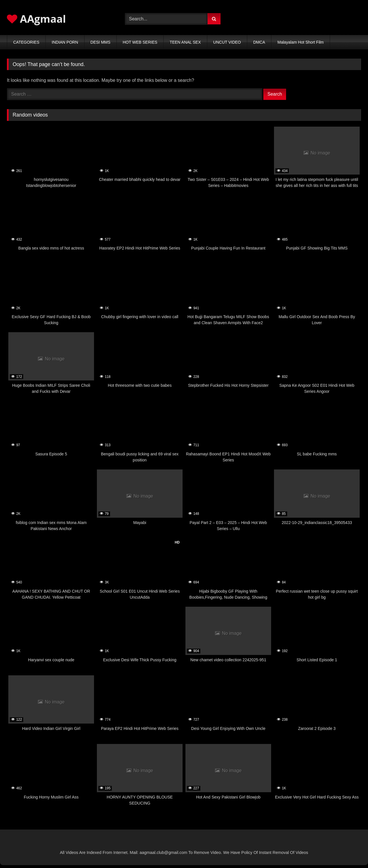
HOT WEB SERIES (140, 42)
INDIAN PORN (65, 42)
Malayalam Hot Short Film (301, 42)
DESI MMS (100, 42)
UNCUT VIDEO (227, 42)
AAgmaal (36, 19)
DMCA (259, 42)
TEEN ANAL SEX (185, 42)
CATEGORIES (26, 42)
